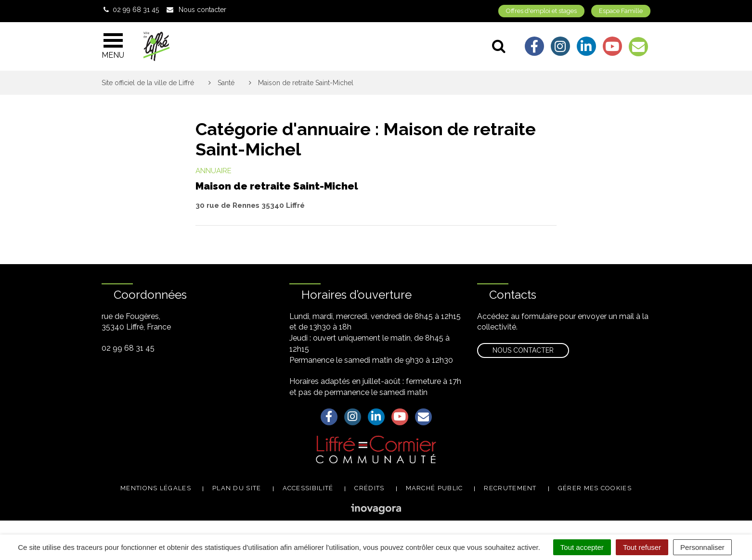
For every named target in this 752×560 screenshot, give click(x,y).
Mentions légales (156, 488)
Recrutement (510, 488)
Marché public (434, 488)
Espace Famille (621, 11)
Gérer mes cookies (595, 488)
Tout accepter (582, 547)
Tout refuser (642, 547)
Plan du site (237, 488)
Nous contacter (523, 350)
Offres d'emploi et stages (541, 11)
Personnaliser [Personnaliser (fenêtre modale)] (702, 547)
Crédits (369, 488)
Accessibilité (308, 488)
